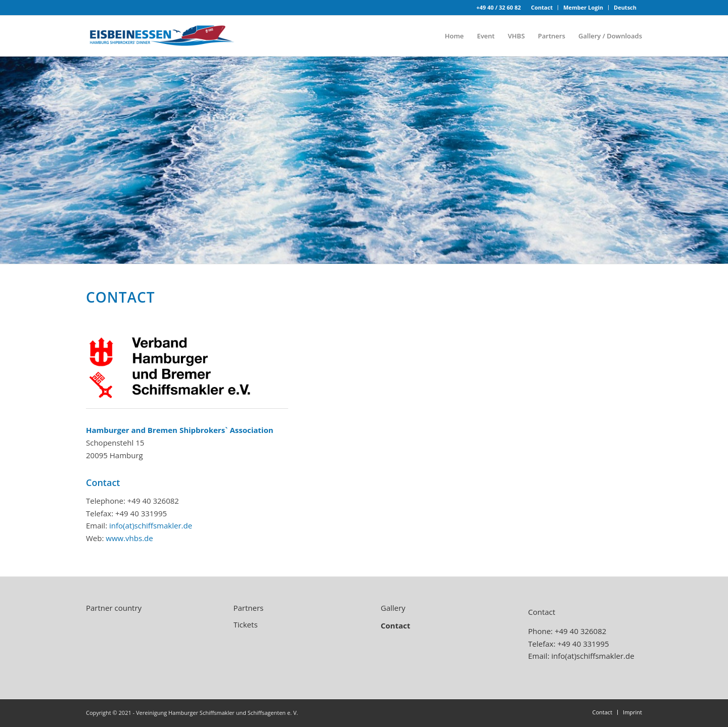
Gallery (393, 608)
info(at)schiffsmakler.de (151, 525)
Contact (542, 7)
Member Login (583, 7)
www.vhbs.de (129, 538)
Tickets (246, 624)
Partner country (114, 608)
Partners (249, 608)
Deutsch (625, 7)
